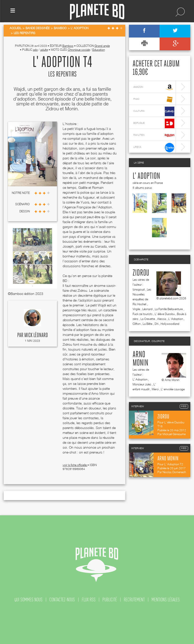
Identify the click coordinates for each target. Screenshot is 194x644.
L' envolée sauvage (173, 389)
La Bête (147, 324)
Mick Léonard (36, 335)
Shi (156, 324)
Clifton (137, 324)
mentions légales (166, 600)
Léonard (147, 309)
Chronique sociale (79, 50)
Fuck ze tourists (143, 314)
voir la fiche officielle (75, 465)
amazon (154, 87)
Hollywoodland (170, 324)
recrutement (134, 600)
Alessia (162, 319)
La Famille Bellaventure (169, 309)
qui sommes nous (28, 600)
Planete (97, 12)
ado (35, 50)
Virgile (136, 309)
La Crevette (148, 319)
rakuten (154, 135)
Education (99, 50)
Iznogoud (139, 289)
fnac (154, 99)
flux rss (89, 600)
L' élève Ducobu (165, 314)
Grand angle (102, 46)
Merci (155, 389)
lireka (154, 147)
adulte (44, 50)
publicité (110, 600)
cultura (154, 111)
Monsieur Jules (142, 384)
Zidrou (141, 273)
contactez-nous (62, 600)
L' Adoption (146, 176)
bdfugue (154, 123)
